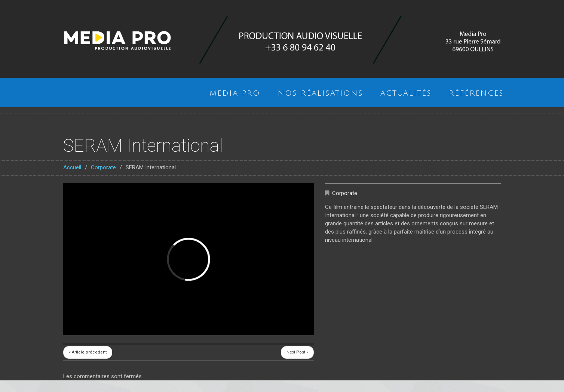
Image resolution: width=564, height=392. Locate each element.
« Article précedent (88, 352)
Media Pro (235, 93)
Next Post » (297, 352)
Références (476, 93)
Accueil (72, 167)
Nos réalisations (320, 93)
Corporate (103, 167)
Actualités (406, 93)
